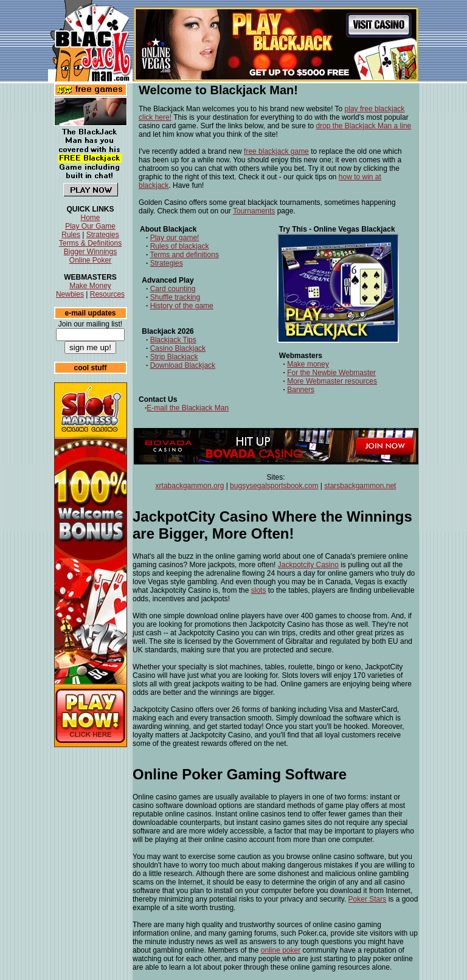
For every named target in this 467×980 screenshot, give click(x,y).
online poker (281, 950)
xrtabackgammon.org (190, 486)
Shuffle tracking (175, 297)
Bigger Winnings (90, 252)
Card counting (173, 289)
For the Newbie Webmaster (331, 373)
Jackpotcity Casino (308, 565)
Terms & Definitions (90, 243)
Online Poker (90, 260)
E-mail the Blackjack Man (188, 408)
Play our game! (175, 238)
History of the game (182, 306)
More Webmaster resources (332, 381)
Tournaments (254, 211)
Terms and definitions (184, 255)
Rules (71, 235)
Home (90, 218)
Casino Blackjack (178, 348)
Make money (308, 364)
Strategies (103, 235)
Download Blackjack (183, 365)
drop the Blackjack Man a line (364, 126)
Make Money (90, 286)
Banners (301, 390)
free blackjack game (276, 151)
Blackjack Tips (173, 340)
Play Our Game (90, 226)
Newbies (70, 294)
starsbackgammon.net (360, 486)
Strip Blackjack (174, 357)
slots (259, 590)
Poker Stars (368, 899)
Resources (107, 294)
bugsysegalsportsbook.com (274, 486)
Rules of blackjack (180, 246)
